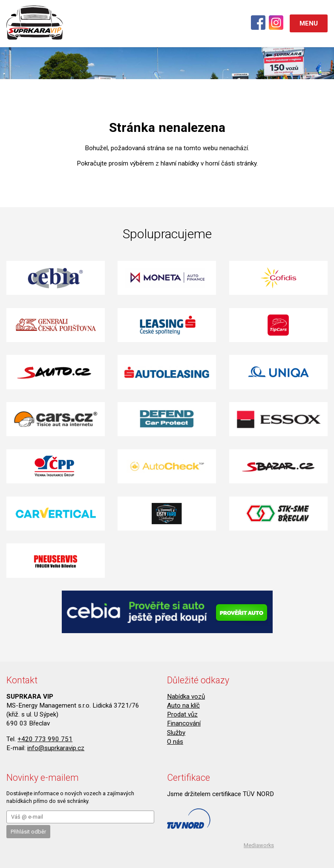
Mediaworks (259, 845)
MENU (309, 23)
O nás (175, 742)
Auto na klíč (183, 705)
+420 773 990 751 (45, 739)
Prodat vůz (182, 714)
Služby (176, 733)
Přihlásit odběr (28, 832)
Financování (184, 723)
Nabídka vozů (186, 697)
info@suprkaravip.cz (56, 748)
